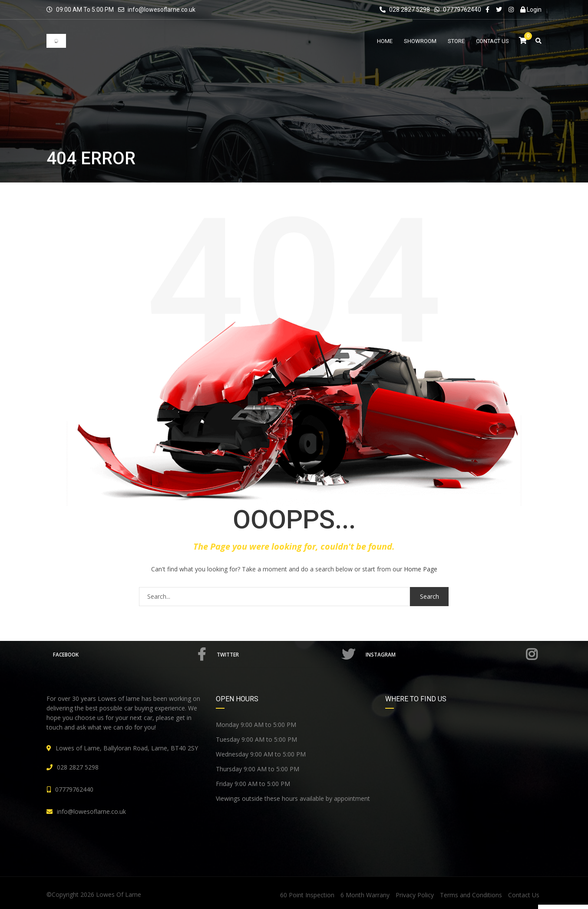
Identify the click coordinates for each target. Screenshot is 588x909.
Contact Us (524, 895)
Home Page (421, 569)
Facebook (131, 654)
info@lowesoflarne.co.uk (162, 10)
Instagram (452, 654)
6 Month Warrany (365, 895)
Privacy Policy (415, 895)
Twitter (288, 654)
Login (531, 10)
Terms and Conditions (471, 895)
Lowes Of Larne (119, 894)
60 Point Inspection (307, 895)
